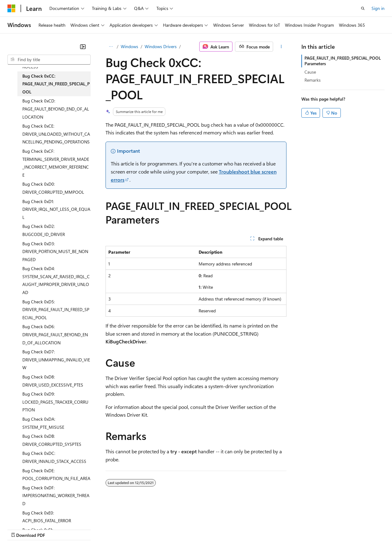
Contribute (111, 529)
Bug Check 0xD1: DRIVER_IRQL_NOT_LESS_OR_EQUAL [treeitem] (56, 209)
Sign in (378, 8)
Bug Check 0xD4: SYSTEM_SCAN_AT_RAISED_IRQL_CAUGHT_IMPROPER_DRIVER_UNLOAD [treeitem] (56, 280)
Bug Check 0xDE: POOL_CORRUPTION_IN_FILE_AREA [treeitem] (56, 475)
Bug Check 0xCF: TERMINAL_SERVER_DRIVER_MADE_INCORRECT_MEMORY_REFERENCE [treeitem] (56, 163)
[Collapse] (83, 47)
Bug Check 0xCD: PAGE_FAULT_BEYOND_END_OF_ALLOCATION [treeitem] (56, 109)
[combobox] (49, 60)
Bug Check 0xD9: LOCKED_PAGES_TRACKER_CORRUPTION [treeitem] (55, 402)
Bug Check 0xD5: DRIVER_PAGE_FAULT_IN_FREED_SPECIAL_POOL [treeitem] (56, 310)
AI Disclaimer (20, 529)
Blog (85, 529)
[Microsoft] (11, 8)
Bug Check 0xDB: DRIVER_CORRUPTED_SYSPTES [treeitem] (52, 440)
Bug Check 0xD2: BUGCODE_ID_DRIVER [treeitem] (44, 230)
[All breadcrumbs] (111, 47)
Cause (310, 72)
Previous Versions (56, 529)
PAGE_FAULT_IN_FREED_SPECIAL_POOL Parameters (343, 61)
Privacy (136, 529)
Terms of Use (227, 529)
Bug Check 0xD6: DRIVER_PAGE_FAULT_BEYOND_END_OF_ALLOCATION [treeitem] (55, 334)
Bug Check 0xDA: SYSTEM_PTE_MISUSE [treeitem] (43, 423)
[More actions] (281, 47)
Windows (129, 46)
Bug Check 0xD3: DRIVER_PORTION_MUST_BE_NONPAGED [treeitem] (55, 251)
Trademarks (257, 529)
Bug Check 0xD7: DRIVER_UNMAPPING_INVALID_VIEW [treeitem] (56, 360)
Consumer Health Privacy (178, 529)
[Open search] (363, 8)
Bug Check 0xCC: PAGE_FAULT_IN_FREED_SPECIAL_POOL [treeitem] (56, 84)
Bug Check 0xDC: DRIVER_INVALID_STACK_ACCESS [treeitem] (54, 457)
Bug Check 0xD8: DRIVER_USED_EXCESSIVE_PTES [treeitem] (53, 381)
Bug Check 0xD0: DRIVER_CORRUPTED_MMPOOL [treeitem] (53, 188)
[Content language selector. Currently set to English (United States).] (36, 514)
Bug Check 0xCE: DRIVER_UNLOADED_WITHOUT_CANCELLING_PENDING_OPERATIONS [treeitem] (56, 134)
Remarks (313, 80)
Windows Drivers (161, 46)
